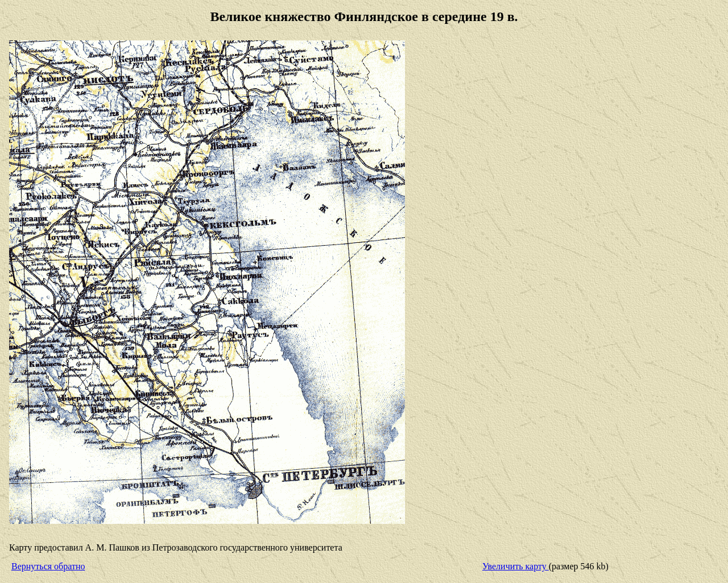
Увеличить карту (516, 566)
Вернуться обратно (48, 566)
